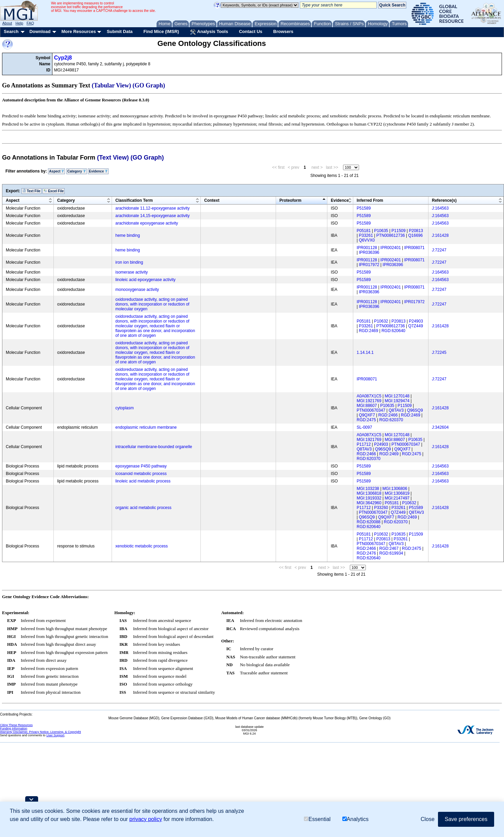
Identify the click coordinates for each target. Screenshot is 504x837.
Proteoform (290, 200)
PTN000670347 (371, 410)
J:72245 (439, 352)
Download (40, 31)
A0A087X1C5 (369, 396)
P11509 (398, 231)
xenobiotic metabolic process (142, 546)
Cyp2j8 (63, 58)
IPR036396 (369, 252)
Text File (31, 191)
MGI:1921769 (369, 401)
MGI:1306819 (397, 493)
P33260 (381, 508)
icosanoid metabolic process (141, 474)
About (7, 23)
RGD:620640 (393, 331)
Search (11, 31)
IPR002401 (391, 248)
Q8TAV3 (396, 410)
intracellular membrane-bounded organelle (154, 447)
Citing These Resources (16, 725)
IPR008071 (414, 248)
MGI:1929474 (397, 401)
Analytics (355, 819)
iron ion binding (129, 262)
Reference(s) (444, 200)
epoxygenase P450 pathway (141, 466)
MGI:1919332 (369, 498)
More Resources (78, 31)
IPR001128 (367, 248)
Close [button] (428, 819)
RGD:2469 (368, 331)
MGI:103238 (368, 489)
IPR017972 (369, 265)
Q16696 (416, 235)
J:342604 (440, 427)
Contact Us (251, 31)
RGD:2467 (389, 548)
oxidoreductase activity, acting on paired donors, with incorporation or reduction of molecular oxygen (152, 304)
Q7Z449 (416, 326)
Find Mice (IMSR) (161, 31)
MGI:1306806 (395, 489)
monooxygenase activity (137, 290)
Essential (317, 819)
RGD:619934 (391, 553)
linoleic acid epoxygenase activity (145, 280)
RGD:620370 (391, 420)
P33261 (366, 235)
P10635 (381, 231)
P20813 (416, 231)
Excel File (54, 191)
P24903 (416, 321)
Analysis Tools (209, 32)
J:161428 (440, 235)
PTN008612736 (391, 235)
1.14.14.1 (365, 352)
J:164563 (440, 208)
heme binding (128, 235)
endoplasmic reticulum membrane (146, 427)
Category (77, 171)
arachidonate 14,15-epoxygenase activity (152, 216)
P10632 (381, 321)
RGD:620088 (369, 522)
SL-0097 (364, 427)
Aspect (56, 171)
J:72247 (439, 250)
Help (19, 23)
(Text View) (113, 158)
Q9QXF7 (367, 415)
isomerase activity (132, 272)
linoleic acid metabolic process (143, 481)
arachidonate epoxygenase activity (147, 223)
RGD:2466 (388, 415)
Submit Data (120, 31)
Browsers (283, 31)
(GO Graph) (149, 85)
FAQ (30, 23)
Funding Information (14, 728)
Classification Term (134, 200)
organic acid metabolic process (143, 508)
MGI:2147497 (397, 498)
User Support (55, 735)
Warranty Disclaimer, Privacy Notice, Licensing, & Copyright (40, 732)
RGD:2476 (366, 553)
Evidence (98, 171)
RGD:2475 (366, 420)
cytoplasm (125, 408)
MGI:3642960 (369, 503)
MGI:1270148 (397, 396)
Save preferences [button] (466, 819)
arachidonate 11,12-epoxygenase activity (152, 208)
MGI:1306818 (369, 493)
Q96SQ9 (415, 410)
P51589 (364, 208)
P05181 (364, 231)
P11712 (364, 444)
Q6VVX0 (367, 240)
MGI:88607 (367, 406)
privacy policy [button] (146, 819)
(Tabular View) (112, 85)
